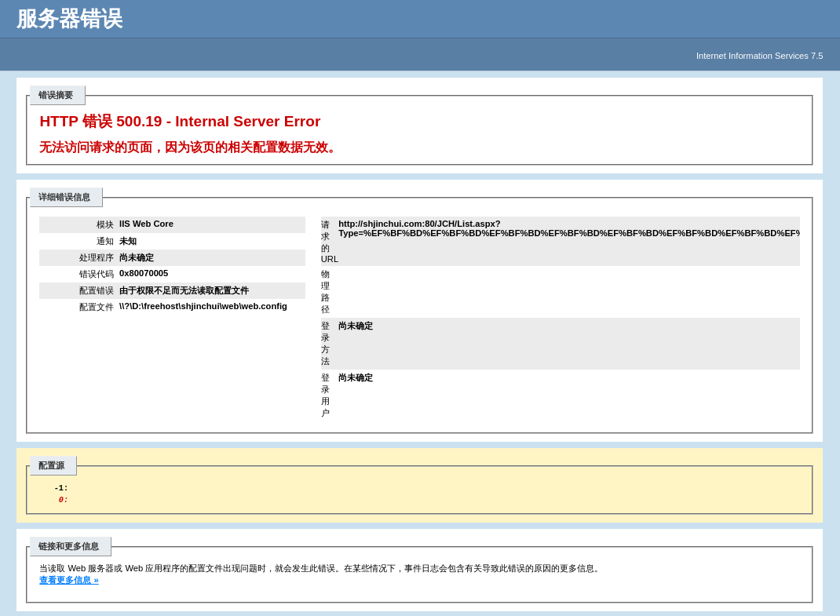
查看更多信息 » (69, 585)
